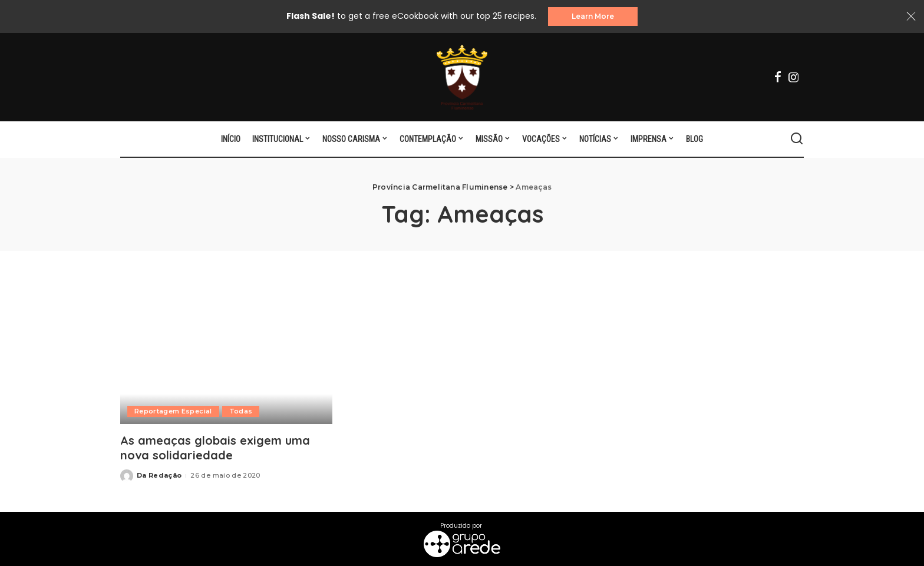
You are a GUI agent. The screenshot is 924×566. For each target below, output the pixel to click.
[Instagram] (794, 77)
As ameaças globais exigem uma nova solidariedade (215, 448)
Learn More (593, 16)
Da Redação (159, 475)
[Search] (797, 139)
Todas (241, 411)
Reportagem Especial (173, 411)
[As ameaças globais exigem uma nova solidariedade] (226, 352)
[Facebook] (778, 77)
